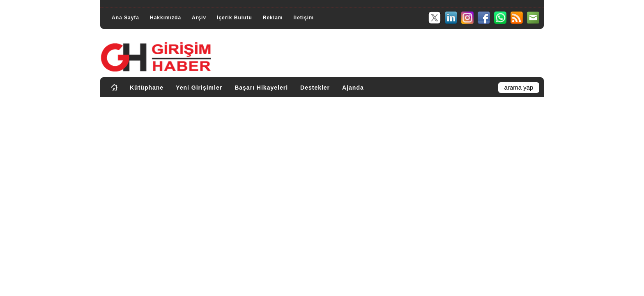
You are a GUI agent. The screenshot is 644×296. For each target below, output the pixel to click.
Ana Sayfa (125, 18)
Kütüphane (147, 88)
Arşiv (199, 18)
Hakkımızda (166, 18)
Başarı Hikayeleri (261, 88)
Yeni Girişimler (199, 88)
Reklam (273, 18)
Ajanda (353, 88)
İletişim (303, 18)
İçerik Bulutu (235, 18)
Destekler (315, 88)
